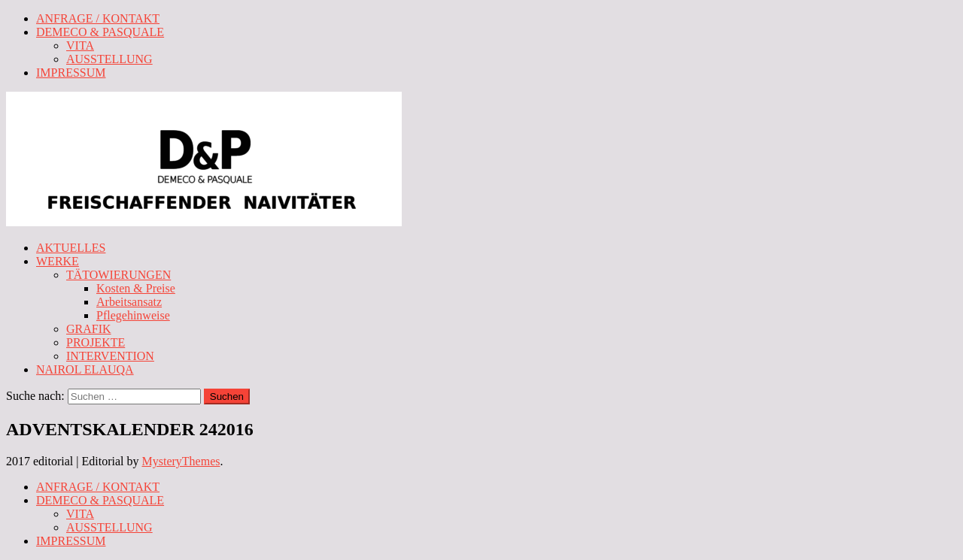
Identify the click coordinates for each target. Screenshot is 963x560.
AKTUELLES (71, 248)
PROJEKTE (96, 342)
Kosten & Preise (136, 288)
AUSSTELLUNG (109, 59)
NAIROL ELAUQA (85, 369)
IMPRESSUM (71, 73)
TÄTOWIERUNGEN (118, 275)
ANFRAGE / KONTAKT (98, 18)
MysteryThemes (181, 461)
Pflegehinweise (133, 315)
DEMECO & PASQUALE (100, 32)
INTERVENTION (110, 356)
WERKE (58, 261)
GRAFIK (89, 329)
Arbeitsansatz (129, 302)
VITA (80, 45)
